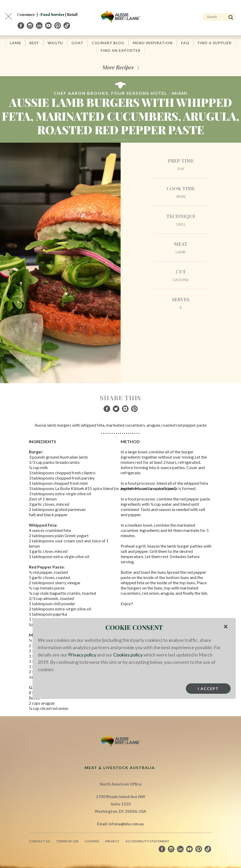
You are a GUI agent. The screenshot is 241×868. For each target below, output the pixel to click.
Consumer (26, 15)
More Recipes (118, 67)
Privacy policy (82, 655)
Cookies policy (128, 655)
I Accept (208, 689)
